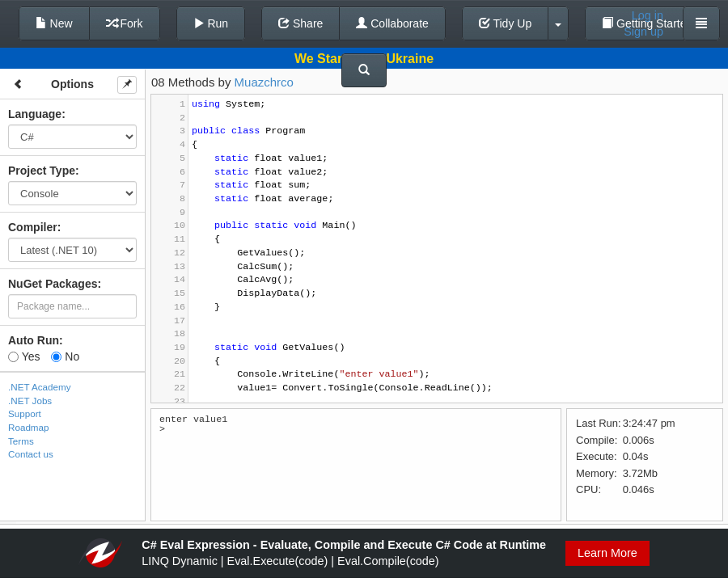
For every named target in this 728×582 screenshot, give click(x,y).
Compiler (33, 227)
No (65, 356)
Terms (21, 441)
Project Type (42, 171)
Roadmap (29, 427)
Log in (648, 15)
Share (301, 23)
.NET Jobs (30, 401)
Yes (24, 356)
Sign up (643, 32)
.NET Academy (40, 387)
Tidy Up (505, 23)
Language (35, 114)
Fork (125, 23)
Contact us (31, 454)
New (54, 23)
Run (211, 23)
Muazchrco (264, 82)
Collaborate (392, 23)
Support (25, 413)
